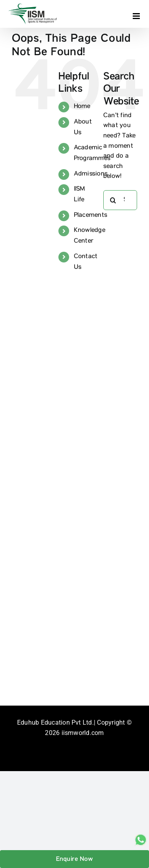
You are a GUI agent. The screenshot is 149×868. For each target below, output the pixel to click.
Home (82, 107)
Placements (91, 216)
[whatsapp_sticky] (141, 837)
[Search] (113, 200)
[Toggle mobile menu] (137, 16)
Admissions (91, 174)
